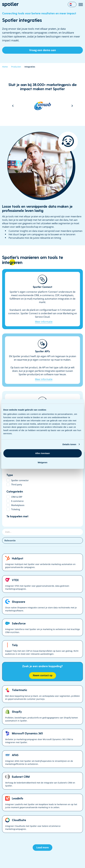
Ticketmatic (42, 694)
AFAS (42, 759)
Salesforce (42, 627)
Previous (13, 106)
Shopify (42, 716)
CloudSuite (42, 824)
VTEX (42, 584)
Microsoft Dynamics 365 (42, 737)
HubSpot (42, 562)
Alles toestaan (43, 453)
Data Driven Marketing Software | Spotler (10, 5)
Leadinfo (42, 802)
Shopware (42, 606)
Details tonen (69, 444)
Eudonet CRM (42, 781)
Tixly (42, 649)
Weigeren (42, 462)
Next (72, 106)
